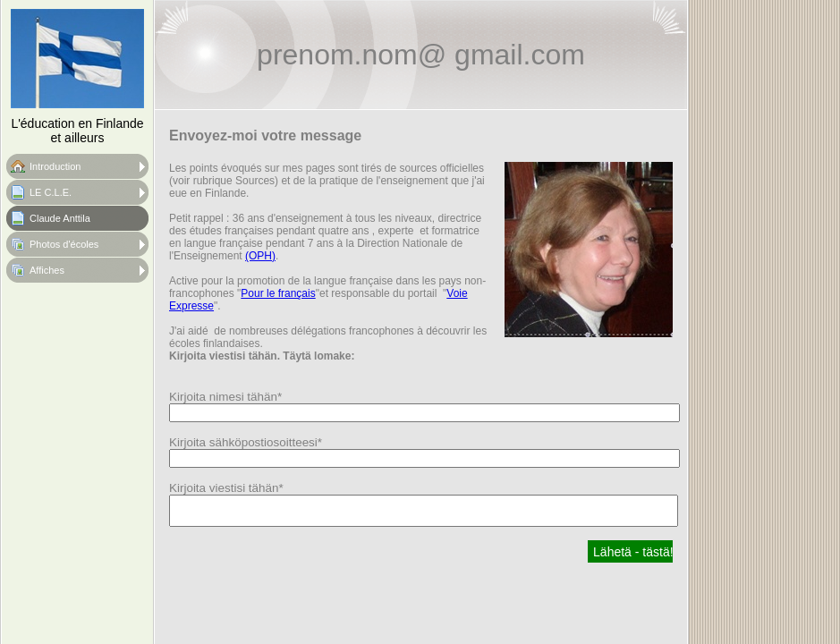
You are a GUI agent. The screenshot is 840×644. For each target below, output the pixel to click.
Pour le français (278, 293)
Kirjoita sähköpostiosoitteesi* (246, 442)
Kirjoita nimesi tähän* (225, 397)
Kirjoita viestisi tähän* (226, 488)
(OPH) (260, 256)
